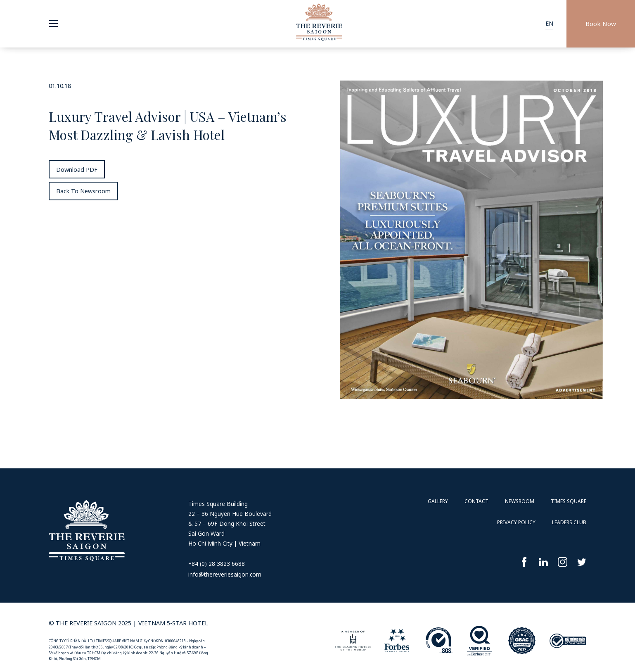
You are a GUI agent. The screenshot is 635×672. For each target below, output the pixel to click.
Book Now (601, 24)
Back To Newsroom (83, 191)
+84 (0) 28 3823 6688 (217, 564)
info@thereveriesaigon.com (225, 574)
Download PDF (77, 170)
